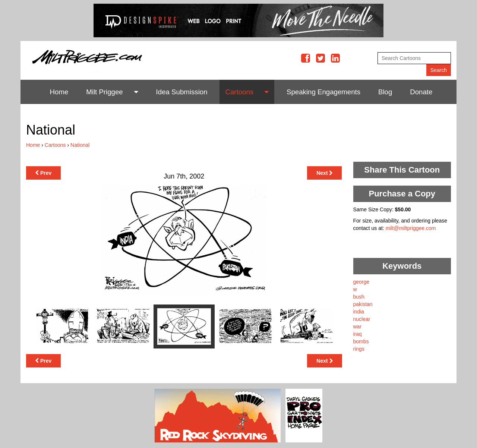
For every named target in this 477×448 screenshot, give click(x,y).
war (358, 326)
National (80, 145)
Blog (385, 92)
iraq (358, 334)
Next (324, 173)
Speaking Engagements (323, 92)
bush (359, 297)
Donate (421, 92)
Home (59, 92)
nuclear (362, 319)
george (361, 282)
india (359, 312)
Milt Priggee (105, 92)
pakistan (363, 304)
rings (359, 349)
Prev (43, 173)
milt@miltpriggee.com (411, 228)
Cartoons (239, 92)
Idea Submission (182, 92)
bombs (361, 341)
